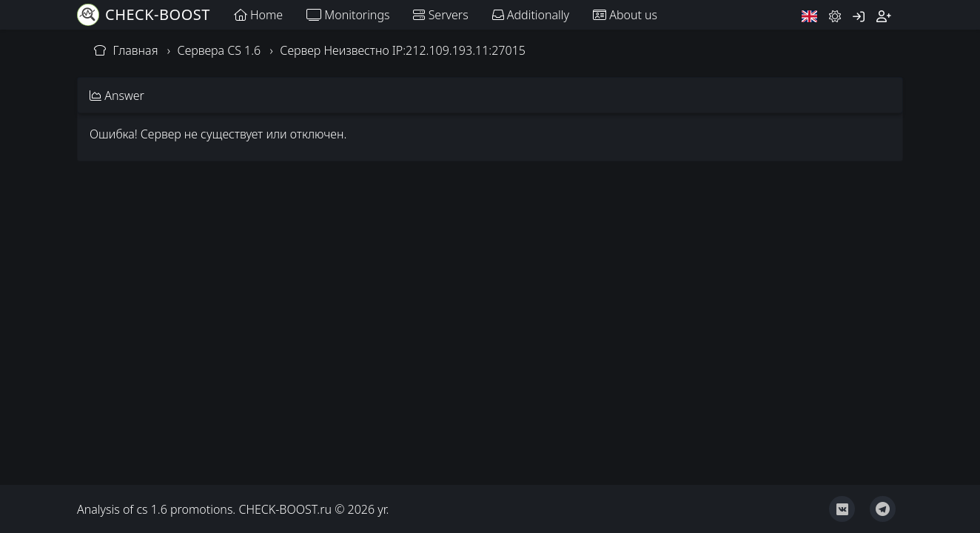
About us (625, 15)
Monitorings (348, 15)
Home (258, 15)
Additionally (531, 15)
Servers (440, 15)
